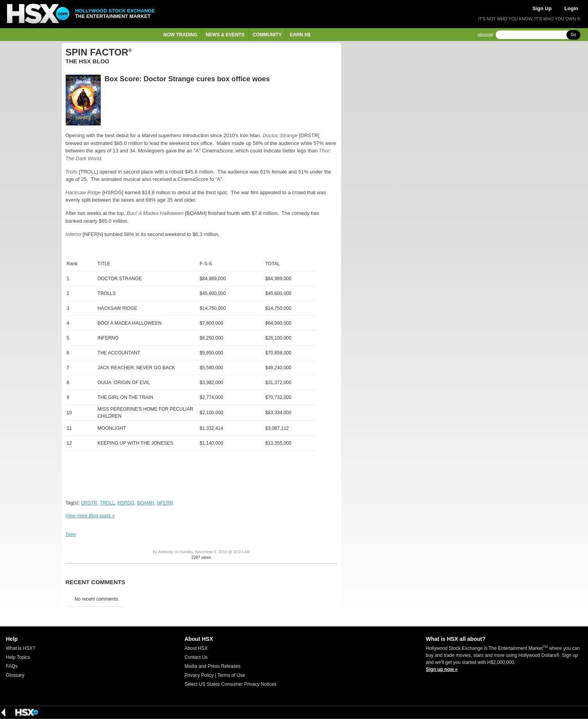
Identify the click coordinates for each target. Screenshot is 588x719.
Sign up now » (442, 669)
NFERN (165, 503)
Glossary (15, 675)
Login (571, 8)
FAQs (12, 666)
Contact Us (196, 657)
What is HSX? (21, 648)
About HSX (196, 648)
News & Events (225, 35)
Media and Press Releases (212, 666)
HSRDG (126, 503)
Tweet (71, 534)
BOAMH (146, 503)
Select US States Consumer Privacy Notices (230, 684)
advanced (485, 35)
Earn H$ (300, 35)
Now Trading (180, 35)
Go (573, 35)
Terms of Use (231, 675)
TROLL (107, 503)
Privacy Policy (199, 675)
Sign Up (542, 8)
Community (267, 35)
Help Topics (18, 657)
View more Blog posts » (90, 516)
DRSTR (89, 503)
